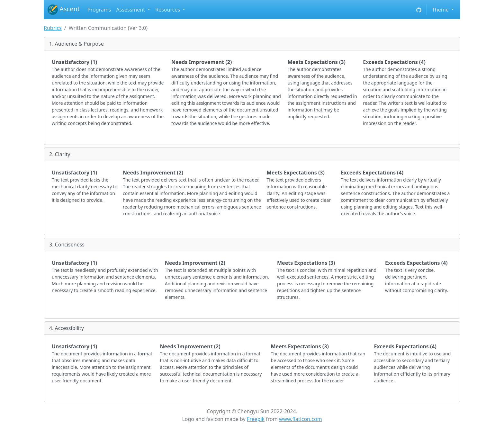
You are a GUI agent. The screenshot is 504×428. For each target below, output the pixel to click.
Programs (99, 10)
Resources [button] (168, 10)
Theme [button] (441, 10)
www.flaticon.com (301, 419)
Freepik (256, 419)
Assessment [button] (131, 10)
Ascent (64, 10)
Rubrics (53, 28)
